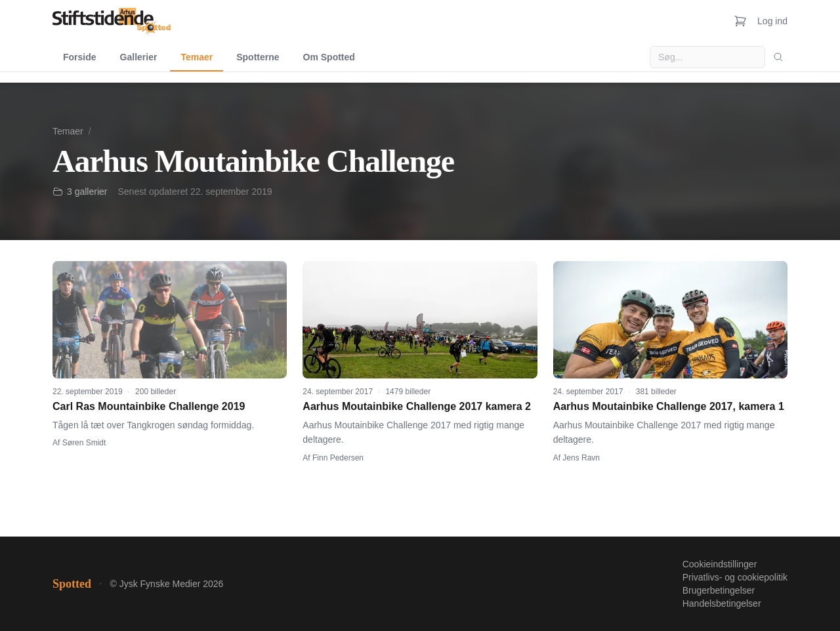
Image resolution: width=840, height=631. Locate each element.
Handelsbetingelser (722, 603)
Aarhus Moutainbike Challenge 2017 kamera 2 (417, 406)
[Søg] (778, 57)
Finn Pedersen (338, 458)
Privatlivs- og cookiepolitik (735, 577)
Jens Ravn (581, 458)
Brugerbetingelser (719, 590)
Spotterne (258, 57)
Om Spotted (329, 57)
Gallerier (139, 57)
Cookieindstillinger (720, 564)
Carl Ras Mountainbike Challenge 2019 (149, 406)
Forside (80, 57)
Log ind (772, 21)
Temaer (197, 57)
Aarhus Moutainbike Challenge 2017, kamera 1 (669, 406)
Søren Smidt (84, 443)
